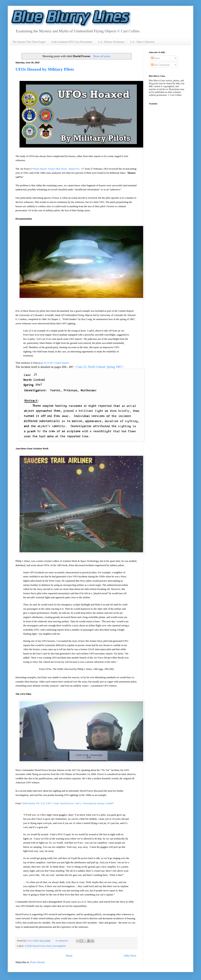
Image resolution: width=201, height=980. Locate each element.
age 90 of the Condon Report (54, 363)
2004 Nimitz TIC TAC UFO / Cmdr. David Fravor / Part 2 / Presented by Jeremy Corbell (68, 803)
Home (69, 956)
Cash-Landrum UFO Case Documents (72, 42)
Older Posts (130, 956)
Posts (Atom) (37, 962)
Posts (155, 58)
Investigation (60, 946)
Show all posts (102, 56)
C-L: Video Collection (142, 42)
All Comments (161, 65)
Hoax (49, 946)
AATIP (28, 946)
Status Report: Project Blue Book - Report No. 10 (58, 169)
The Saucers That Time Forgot (29, 42)
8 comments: (62, 941)
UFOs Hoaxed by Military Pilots (45, 69)
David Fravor (39, 946)
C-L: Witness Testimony (111, 42)
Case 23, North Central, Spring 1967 (99, 367)
